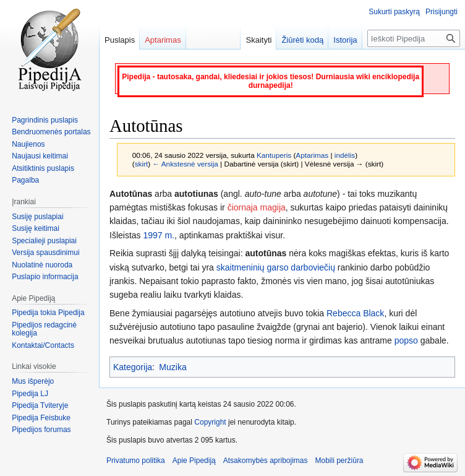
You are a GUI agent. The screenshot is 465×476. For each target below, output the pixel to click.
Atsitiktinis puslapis (43, 168)
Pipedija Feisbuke (41, 418)
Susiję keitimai (36, 228)
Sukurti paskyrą (394, 12)
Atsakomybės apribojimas (266, 461)
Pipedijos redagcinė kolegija (44, 329)
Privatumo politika (136, 461)
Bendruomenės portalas (51, 132)
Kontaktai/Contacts (43, 345)
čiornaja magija (257, 207)
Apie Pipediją (194, 461)
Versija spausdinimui (45, 253)
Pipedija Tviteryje (40, 405)
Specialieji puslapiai (44, 241)
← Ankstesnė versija (185, 164)
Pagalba (25, 180)
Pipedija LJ (30, 394)
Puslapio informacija (45, 277)
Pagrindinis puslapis (45, 120)
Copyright (210, 422)
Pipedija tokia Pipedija (48, 313)
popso (406, 340)
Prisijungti (442, 12)
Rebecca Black (355, 313)
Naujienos (28, 144)
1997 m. (159, 235)
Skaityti (258, 40)
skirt (142, 164)
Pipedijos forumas (41, 430)
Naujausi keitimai (40, 156)
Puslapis (120, 40)
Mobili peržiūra (339, 461)
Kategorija (133, 367)
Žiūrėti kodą (302, 40)
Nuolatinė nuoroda (42, 265)
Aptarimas (312, 155)
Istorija (345, 40)
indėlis (345, 155)
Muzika (173, 367)
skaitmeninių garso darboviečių (276, 267)
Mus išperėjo (33, 381)
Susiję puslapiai (37, 217)
